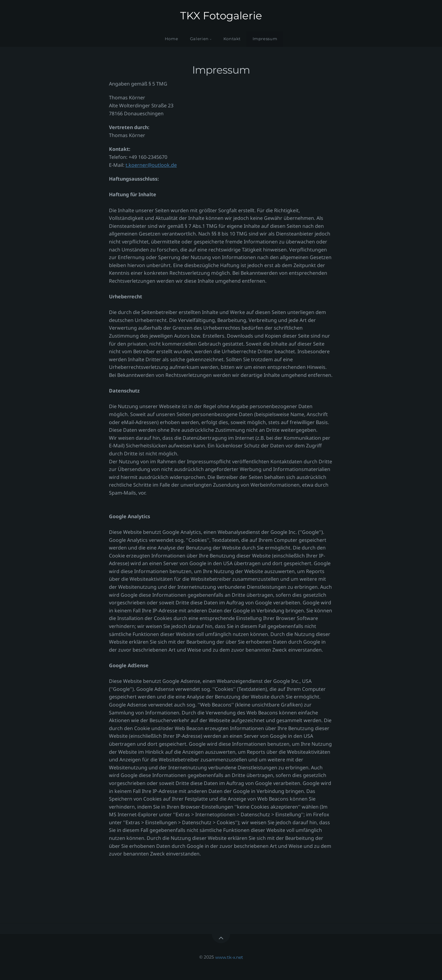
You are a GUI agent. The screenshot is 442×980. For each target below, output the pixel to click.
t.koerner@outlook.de (151, 165)
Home (172, 39)
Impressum (265, 39)
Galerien (199, 39)
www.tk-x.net (229, 957)
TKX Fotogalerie (221, 16)
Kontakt (232, 39)
